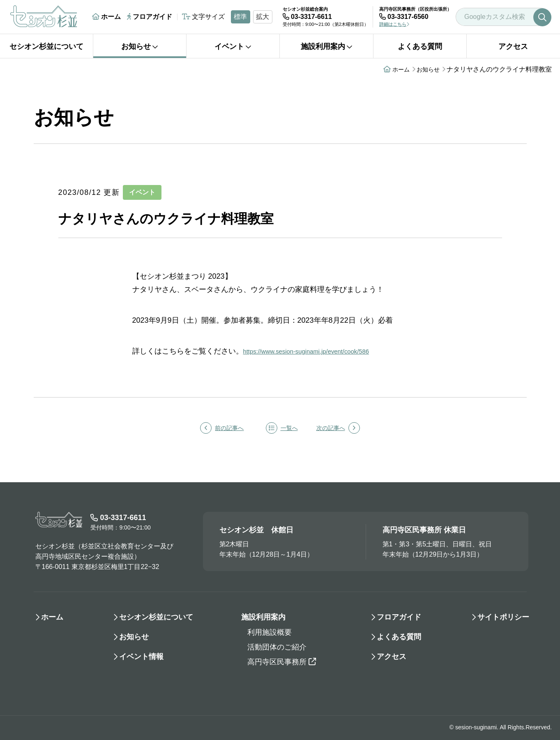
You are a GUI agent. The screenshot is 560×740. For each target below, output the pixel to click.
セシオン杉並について (46, 46)
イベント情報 (141, 657)
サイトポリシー (503, 617)
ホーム (106, 17)
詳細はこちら (394, 24)
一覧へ (282, 428)
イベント (233, 46)
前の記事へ (215, 428)
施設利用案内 (327, 46)
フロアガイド (150, 17)
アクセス (513, 46)
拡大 (263, 17)
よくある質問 (420, 46)
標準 (240, 17)
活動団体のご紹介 (277, 647)
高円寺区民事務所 (282, 662)
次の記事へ (345, 428)
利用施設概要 (270, 632)
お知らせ (140, 46)
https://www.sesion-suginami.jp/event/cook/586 (320, 351)
